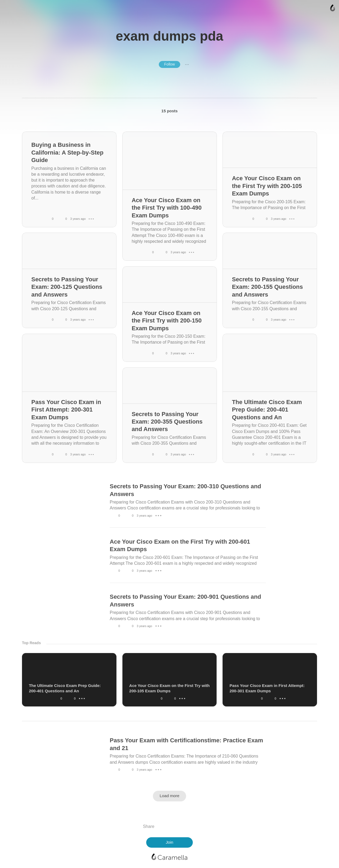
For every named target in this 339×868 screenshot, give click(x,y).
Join (169, 842)
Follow (169, 64)
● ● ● (187, 64)
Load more (169, 796)
